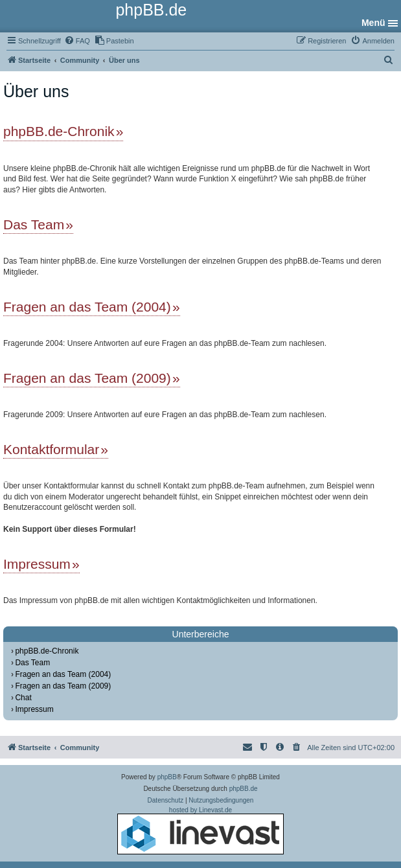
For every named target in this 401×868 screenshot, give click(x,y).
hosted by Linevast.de (200, 830)
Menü (373, 23)
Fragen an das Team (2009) (87, 378)
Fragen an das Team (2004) (87, 307)
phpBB (167, 777)
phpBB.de (244, 789)
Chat (23, 698)
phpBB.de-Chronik (59, 131)
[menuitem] (77, 41)
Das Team (34, 224)
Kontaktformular (51, 449)
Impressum (37, 564)
